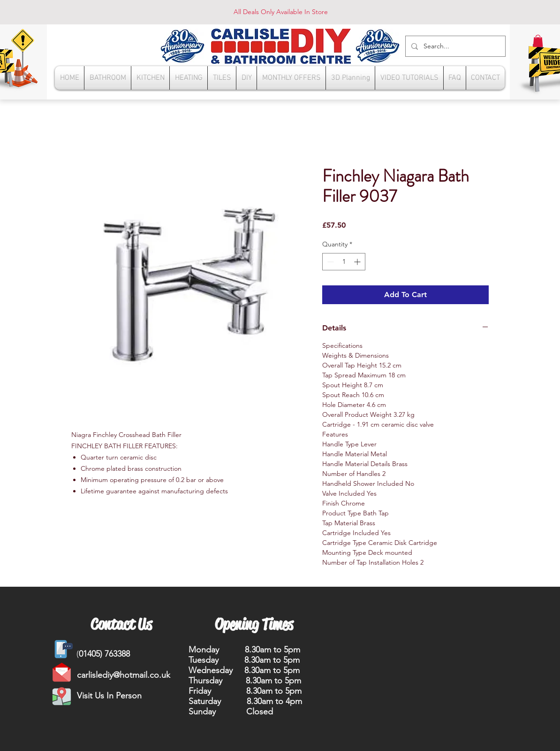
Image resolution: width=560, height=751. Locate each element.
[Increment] (358, 262)
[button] (538, 41)
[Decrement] (329, 262)
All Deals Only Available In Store (281, 12)
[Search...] (454, 46)
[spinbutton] (344, 262)
